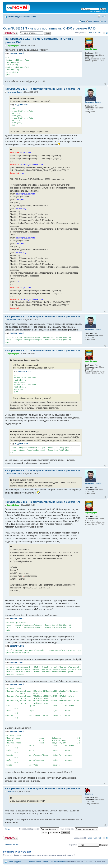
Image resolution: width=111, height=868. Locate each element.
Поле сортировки (79, 829)
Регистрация (93, 21)
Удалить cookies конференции (55, 861)
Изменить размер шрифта (104, 16)
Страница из (95, 33)
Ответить (11, 33)
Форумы (28, 17)
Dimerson (11, 792)
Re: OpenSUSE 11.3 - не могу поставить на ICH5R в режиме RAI (42, 89)
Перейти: (73, 845)
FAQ (83, 21)
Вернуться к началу (105, 84)
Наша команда (35, 861)
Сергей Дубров (13, 46)
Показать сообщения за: (39, 829)
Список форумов (15, 17)
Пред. (7, 829)
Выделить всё (17, 53)
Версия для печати (99, 16)
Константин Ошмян (15, 92)
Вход (104, 21)
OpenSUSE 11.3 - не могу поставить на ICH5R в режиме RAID (49, 28)
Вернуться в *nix (12, 844)
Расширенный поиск (98, 11)
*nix (35, 17)
